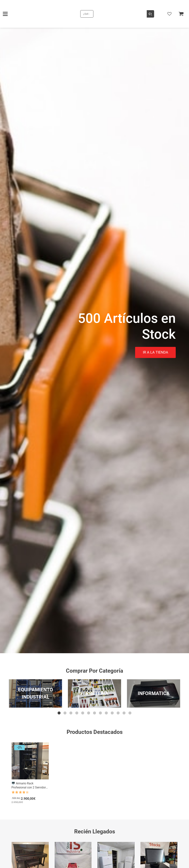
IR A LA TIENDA (156, 352)
